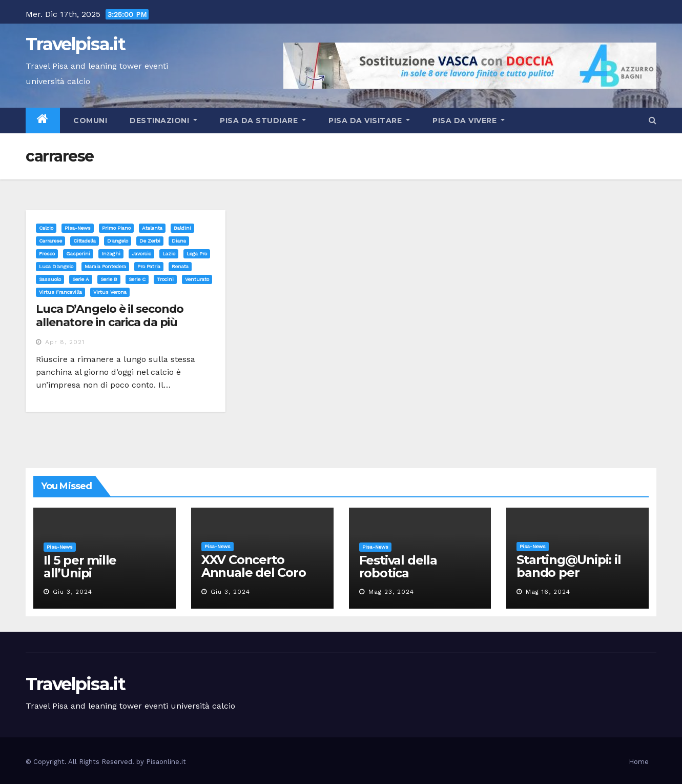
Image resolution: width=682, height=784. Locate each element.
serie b (109, 279)
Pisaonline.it (166, 762)
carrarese (50, 241)
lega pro (197, 254)
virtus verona (110, 292)
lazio (169, 254)
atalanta (152, 228)
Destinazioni (163, 120)
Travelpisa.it (75, 44)
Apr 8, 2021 (65, 342)
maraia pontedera (105, 266)
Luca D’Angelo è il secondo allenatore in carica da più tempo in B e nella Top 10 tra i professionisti (116, 329)
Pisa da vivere (469, 120)
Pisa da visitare (369, 120)
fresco (47, 254)
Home (639, 762)
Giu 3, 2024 (73, 592)
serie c (137, 279)
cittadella (85, 241)
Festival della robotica (398, 567)
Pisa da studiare (263, 120)
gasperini (78, 254)
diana (179, 241)
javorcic (141, 254)
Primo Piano (116, 228)
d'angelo (118, 241)
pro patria (149, 266)
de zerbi (150, 241)
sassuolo (50, 279)
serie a (81, 279)
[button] (653, 120)
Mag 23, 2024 (391, 592)
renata (180, 266)
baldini (182, 228)
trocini (165, 279)
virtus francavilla (60, 292)
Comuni (89, 120)
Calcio (46, 228)
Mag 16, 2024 (548, 592)
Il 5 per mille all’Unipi (80, 567)
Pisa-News (78, 228)
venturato (197, 279)
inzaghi (111, 254)
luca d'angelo (56, 266)
